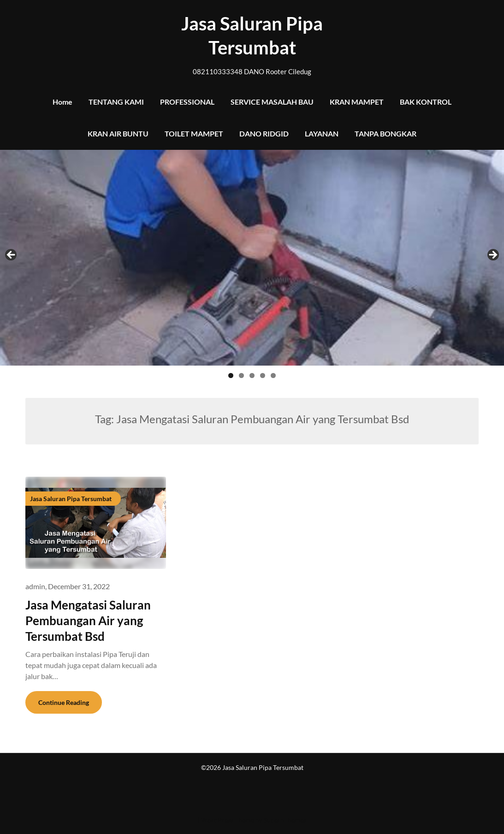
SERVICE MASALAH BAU (272, 102)
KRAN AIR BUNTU (118, 133)
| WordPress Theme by (231, 820)
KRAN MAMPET (357, 102)
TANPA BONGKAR (385, 133)
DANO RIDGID (264, 133)
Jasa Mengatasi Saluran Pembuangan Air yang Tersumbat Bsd (88, 621)
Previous (12, 255)
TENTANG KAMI (116, 102)
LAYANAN (322, 133)
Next (492, 255)
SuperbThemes (285, 820)
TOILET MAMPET (194, 133)
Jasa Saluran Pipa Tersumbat (252, 35)
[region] (252, 267)
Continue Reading (64, 702)
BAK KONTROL (426, 102)
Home (62, 102)
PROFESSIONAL (187, 102)
